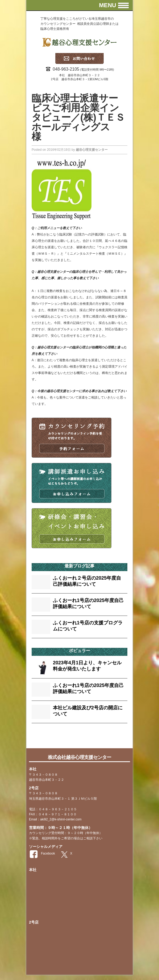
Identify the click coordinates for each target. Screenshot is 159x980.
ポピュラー (79, 651)
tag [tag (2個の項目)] (45, 739)
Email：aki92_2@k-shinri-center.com (55, 819)
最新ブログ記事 (79, 566)
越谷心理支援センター (92, 150)
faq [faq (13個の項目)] (36, 738)
